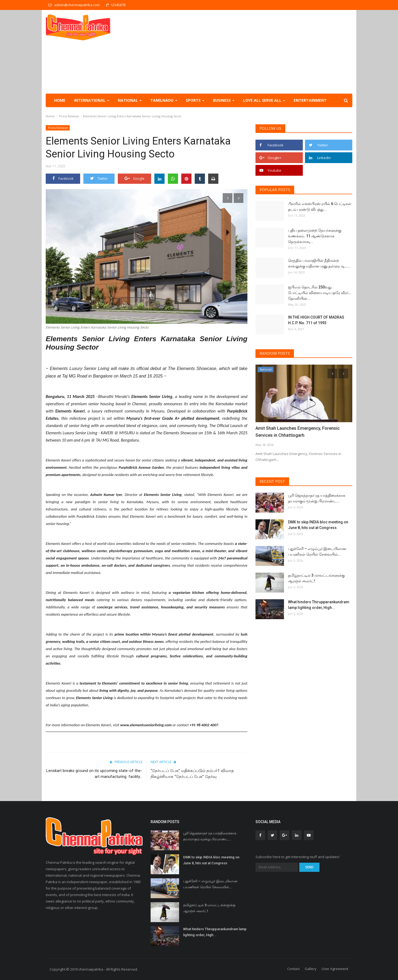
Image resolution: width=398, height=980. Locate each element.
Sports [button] (195, 100)
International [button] (92, 100)
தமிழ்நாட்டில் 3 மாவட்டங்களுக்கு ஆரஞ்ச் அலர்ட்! (316, 578)
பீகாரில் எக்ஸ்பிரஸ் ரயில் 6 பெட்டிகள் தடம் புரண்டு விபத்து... (320, 207)
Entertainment (310, 100)
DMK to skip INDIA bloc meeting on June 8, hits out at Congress (318, 525)
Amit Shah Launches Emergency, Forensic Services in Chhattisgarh (297, 432)
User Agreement (335, 969)
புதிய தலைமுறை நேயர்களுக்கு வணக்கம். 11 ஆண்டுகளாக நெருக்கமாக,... (315, 236)
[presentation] (228, 198)
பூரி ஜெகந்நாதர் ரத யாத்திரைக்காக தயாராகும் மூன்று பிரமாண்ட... (317, 498)
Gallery (311, 969)
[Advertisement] (254, 52)
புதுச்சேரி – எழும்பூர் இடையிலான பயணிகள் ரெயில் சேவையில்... (317, 551)
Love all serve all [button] (264, 100)
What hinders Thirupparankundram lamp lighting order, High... (319, 605)
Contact (293, 969)
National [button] (130, 100)
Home (60, 100)
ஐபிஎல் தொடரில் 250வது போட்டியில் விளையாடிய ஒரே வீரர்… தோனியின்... (319, 293)
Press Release (69, 116)
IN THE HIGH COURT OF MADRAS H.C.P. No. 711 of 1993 (316, 320)
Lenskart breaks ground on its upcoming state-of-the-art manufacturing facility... (94, 774)
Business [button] (224, 100)
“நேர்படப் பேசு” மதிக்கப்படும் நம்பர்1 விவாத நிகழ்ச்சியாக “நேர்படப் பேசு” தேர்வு (192, 774)
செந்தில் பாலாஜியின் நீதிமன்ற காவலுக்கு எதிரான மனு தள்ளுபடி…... (319, 263)
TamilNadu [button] (164, 100)
